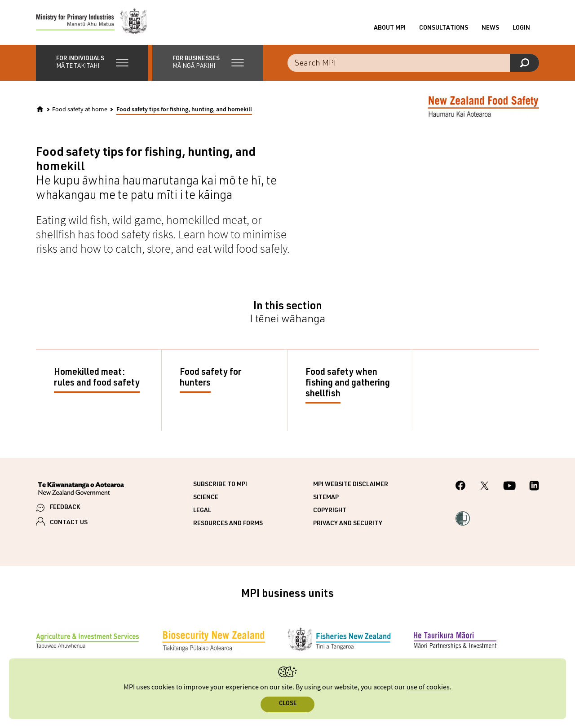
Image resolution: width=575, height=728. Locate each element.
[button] (92, 63)
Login (521, 28)
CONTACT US (69, 523)
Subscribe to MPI (220, 485)
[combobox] (413, 63)
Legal (202, 511)
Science (206, 498)
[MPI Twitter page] (484, 487)
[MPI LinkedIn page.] (534, 487)
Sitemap (326, 498)
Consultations (444, 28)
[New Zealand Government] (81, 490)
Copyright (330, 511)
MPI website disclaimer (351, 485)
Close (288, 704)
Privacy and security (348, 524)
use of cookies (428, 687)
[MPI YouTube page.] (509, 487)
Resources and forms (228, 524)
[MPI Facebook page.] (461, 487)
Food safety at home (80, 110)
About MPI (390, 28)
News (490, 28)
